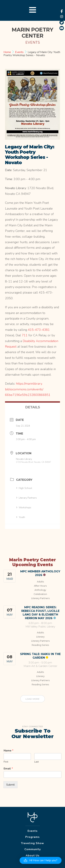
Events (19, 52)
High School (24, 488)
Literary (40, 637)
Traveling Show (32, 843)
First (6, 762)
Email (8, 769)
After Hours (40, 586)
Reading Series (40, 645)
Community (33, 849)
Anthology (40, 590)
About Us (33, 856)
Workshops (24, 508)
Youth (21, 517)
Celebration (40, 594)
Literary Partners (27, 498)
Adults (40, 582)
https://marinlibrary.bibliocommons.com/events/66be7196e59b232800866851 (28, 389)
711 (25, 335)
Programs (32, 837)
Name (8, 751)
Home (8, 52)
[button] (41, 860)
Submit (10, 785)
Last (36, 762)
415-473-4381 (39, 330)
